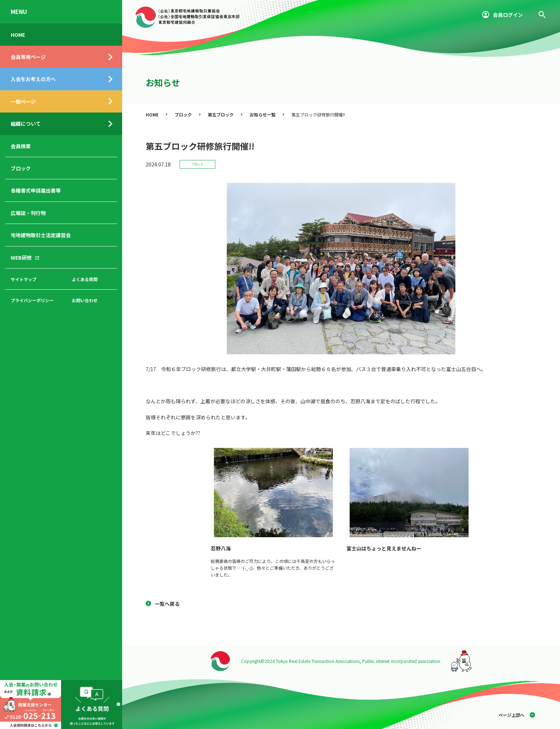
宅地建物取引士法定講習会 (41, 235)
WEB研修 (21, 258)
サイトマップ (24, 279)
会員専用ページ (28, 57)
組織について (26, 124)
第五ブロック (221, 114)
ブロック (21, 168)
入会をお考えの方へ (33, 79)
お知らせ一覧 (262, 114)
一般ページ (23, 101)
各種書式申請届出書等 (36, 190)
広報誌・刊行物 (28, 213)
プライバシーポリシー (32, 300)
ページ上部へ (511, 715)
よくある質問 (85, 279)
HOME (18, 35)
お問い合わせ (85, 300)
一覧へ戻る (167, 604)
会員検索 (21, 146)
